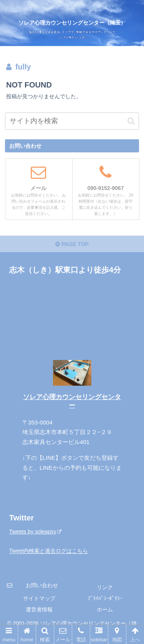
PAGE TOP (72, 244)
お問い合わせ (42, 585)
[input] (72, 121)
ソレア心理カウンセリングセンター (72, 401)
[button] (131, 121)
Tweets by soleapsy (35, 532)
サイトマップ (39, 598)
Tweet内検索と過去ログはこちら (49, 551)
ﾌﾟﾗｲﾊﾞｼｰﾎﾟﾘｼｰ (105, 598)
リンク (105, 587)
